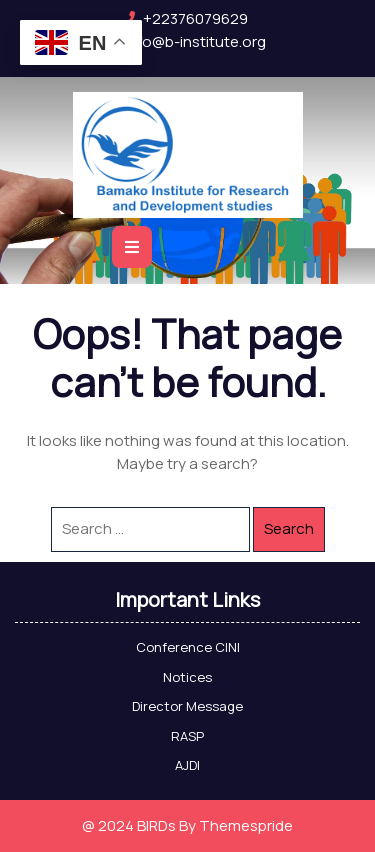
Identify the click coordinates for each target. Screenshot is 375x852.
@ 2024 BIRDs (129, 825)
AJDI (187, 765)
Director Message (187, 706)
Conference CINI (188, 647)
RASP (187, 736)
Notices (187, 677)
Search (289, 528)
